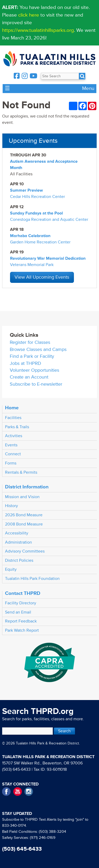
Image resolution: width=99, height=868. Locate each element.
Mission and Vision (22, 497)
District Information (27, 487)
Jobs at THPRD (25, 363)
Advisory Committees (25, 551)
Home (12, 408)
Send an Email (18, 612)
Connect (13, 454)
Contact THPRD (23, 593)
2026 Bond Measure (24, 515)
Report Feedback (21, 621)
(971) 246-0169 (43, 838)
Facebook (6, 792)
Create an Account (29, 377)
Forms (11, 463)
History (11, 506)
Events (11, 445)
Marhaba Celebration (30, 236)
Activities (14, 436)
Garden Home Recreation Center (40, 242)
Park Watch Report (22, 630)
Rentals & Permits (21, 472)
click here (29, 15)
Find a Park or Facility (32, 356)
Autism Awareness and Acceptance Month (44, 165)
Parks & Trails (17, 427)
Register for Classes (30, 342)
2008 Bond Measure (24, 524)
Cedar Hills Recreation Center (37, 197)
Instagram (29, 792)
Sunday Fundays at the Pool (36, 213)
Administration (18, 542)
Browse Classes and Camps (38, 349)
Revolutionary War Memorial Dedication (48, 258)
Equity (11, 569)
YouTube (18, 792)
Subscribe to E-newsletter (36, 384)
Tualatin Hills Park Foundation (32, 579)
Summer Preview (26, 190)
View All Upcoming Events (42, 277)
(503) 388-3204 (52, 832)
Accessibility (17, 533)
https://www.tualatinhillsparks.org (38, 30)
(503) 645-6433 (16, 769)
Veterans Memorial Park (32, 265)
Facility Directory (21, 603)
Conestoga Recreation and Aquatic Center (49, 219)
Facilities (13, 418)
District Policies (19, 560)
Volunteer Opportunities (34, 370)
